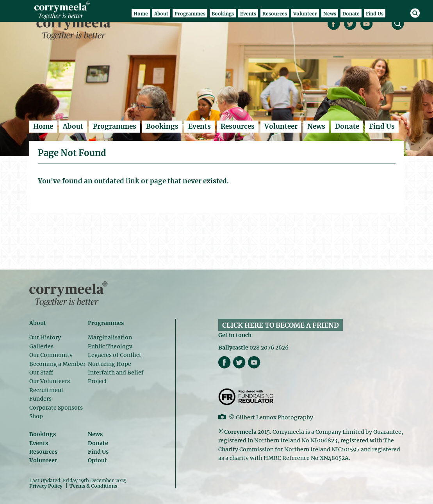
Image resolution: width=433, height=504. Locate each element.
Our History (45, 337)
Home (43, 126)
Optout (97, 460)
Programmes (115, 126)
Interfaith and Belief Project (116, 377)
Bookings (162, 126)
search (398, 24)
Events (200, 126)
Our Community (51, 355)
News (316, 126)
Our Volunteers (50, 381)
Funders (40, 399)
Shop (36, 416)
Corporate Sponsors (56, 408)
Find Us (382, 126)
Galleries (41, 346)
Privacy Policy (46, 486)
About (73, 126)
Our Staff (41, 373)
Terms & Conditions (93, 486)
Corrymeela (76, 28)
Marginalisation (110, 337)
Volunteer (281, 126)
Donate (347, 126)
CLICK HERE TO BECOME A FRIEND (281, 325)
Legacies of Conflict (115, 355)
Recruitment (46, 390)
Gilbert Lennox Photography (274, 417)
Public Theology (110, 346)
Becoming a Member (57, 364)
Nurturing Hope (110, 364)
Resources (238, 126)
